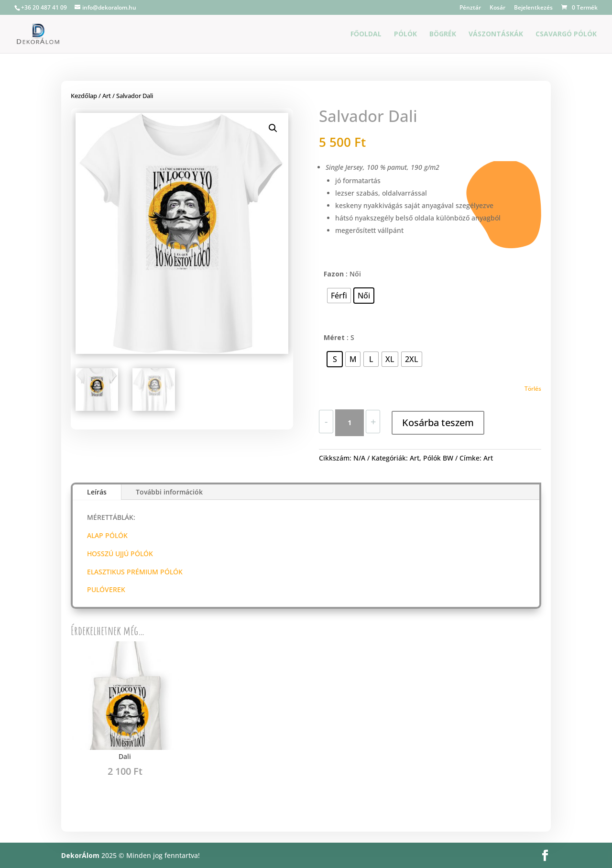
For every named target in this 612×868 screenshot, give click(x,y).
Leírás (97, 492)
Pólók (405, 34)
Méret (334, 337)
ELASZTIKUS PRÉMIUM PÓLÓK (135, 572)
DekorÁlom (80, 855)
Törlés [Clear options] (533, 389)
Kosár (497, 8)
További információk (169, 492)
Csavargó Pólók (566, 34)
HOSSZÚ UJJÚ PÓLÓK (120, 554)
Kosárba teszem (438, 423)
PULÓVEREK (106, 589)
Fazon (334, 274)
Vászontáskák (496, 34)
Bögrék (443, 34)
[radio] (339, 296)
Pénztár (470, 8)
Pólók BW (438, 458)
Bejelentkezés (533, 8)
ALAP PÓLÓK (107, 535)
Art (107, 96)
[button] (273, 128)
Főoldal (366, 34)
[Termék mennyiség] (350, 423)
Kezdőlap (84, 96)
